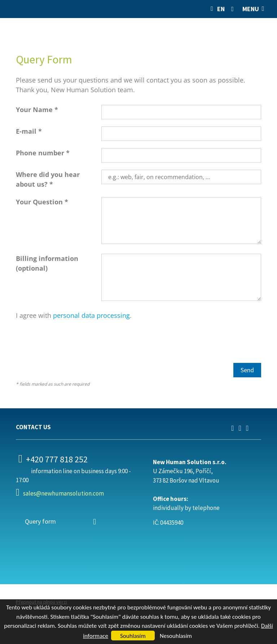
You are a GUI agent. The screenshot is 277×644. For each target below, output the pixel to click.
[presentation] (71, 342)
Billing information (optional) (47, 263)
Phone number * (43, 153)
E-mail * (29, 131)
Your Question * (42, 202)
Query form (40, 521)
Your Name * (37, 110)
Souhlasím (133, 636)
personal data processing (91, 315)
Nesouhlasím (176, 636)
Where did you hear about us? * (48, 179)
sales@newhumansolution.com (63, 493)
